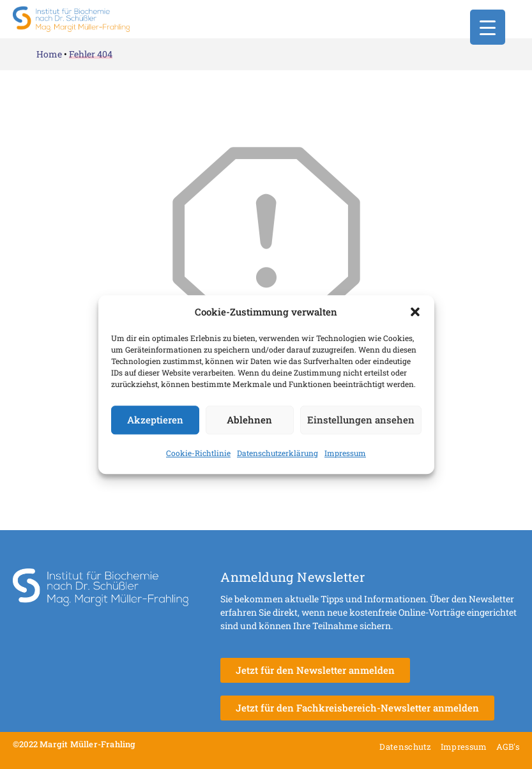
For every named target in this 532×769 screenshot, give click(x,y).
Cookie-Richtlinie (198, 453)
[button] (415, 312)
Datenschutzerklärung (277, 453)
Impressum (345, 453)
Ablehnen (249, 420)
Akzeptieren (155, 420)
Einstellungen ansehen (361, 420)
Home (49, 54)
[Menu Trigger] (488, 27)
